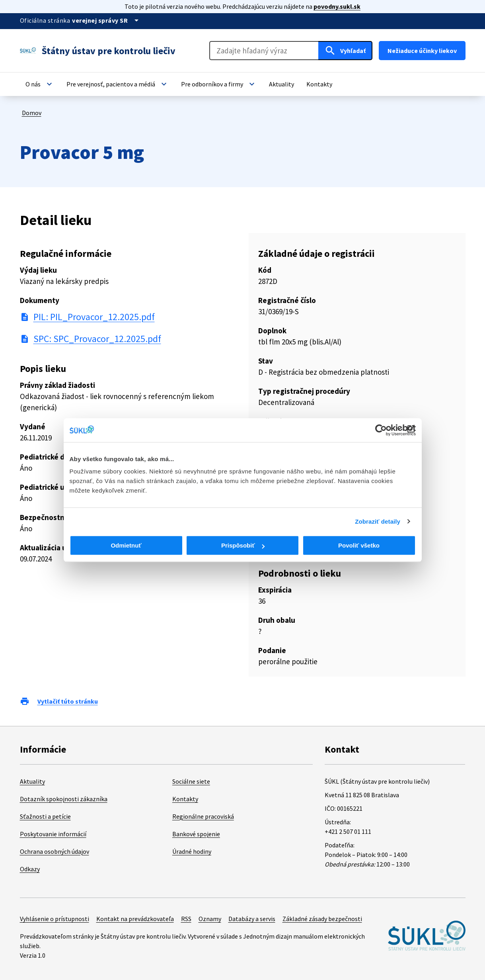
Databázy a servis (252, 919)
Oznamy (210, 919)
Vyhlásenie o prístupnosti (55, 919)
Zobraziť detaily (378, 521)
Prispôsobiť (243, 545)
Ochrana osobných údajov (55, 851)
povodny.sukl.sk (337, 6)
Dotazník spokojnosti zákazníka (64, 799)
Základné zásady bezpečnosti (322, 919)
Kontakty (185, 799)
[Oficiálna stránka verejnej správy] (107, 20)
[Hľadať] (345, 51)
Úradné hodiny (192, 851)
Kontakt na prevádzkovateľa (135, 919)
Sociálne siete (191, 781)
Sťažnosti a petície (45, 816)
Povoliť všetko (359, 545)
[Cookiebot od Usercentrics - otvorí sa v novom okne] (381, 430)
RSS (186, 919)
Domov (32, 113)
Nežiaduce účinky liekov (422, 51)
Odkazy (30, 869)
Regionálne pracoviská (203, 816)
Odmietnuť (126, 545)
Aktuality (32, 781)
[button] (40, 84)
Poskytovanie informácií (53, 834)
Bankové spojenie (196, 834)
